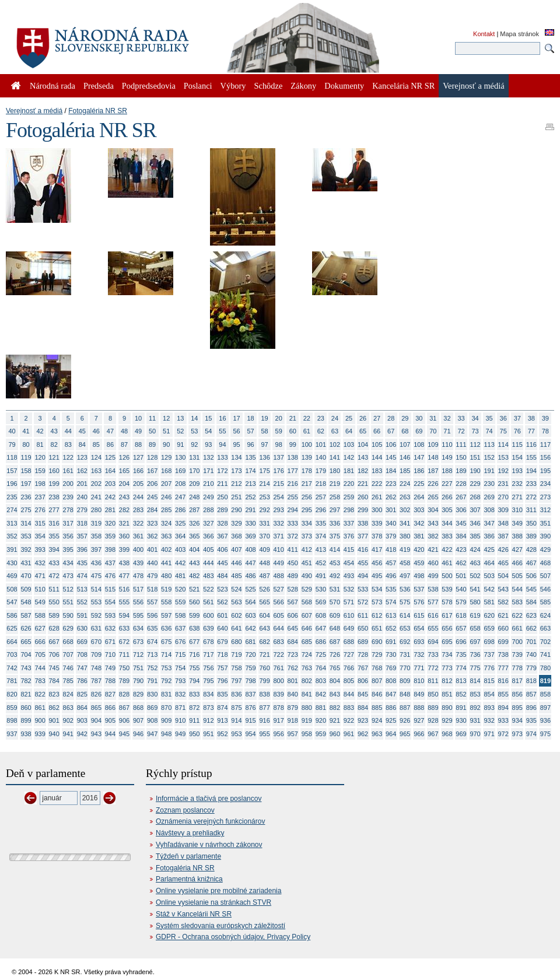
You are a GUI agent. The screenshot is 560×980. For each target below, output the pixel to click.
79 (12, 444)
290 (236, 510)
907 (138, 720)
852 (461, 694)
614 (405, 615)
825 (82, 694)
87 (124, 444)
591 (82, 615)
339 (377, 523)
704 (26, 654)
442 (180, 563)
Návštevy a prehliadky (190, 833)
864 (82, 708)
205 (138, 484)
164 (110, 471)
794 (194, 681)
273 (545, 497)
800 (279, 681)
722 (279, 654)
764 (321, 668)
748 (96, 668)
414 (335, 549)
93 (208, 444)
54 (208, 431)
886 (391, 708)
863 (68, 708)
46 (96, 431)
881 (321, 708)
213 (250, 484)
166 (138, 471)
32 (447, 418)
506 (531, 576)
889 (433, 708)
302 (405, 510)
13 (180, 418)
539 (447, 589)
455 (363, 563)
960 (335, 734)
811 (433, 681)
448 (264, 563)
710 (110, 654)
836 (236, 694)
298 (349, 510)
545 (531, 589)
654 (419, 628)
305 (447, 510)
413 (321, 549)
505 (517, 576)
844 (349, 694)
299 (363, 510)
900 (40, 720)
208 (180, 484)
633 (124, 628)
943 (96, 734)
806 (363, 681)
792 (166, 681)
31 (433, 418)
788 (110, 681)
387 (503, 536)
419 (405, 549)
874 (222, 708)
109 (433, 444)
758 (236, 668)
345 (461, 523)
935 (531, 720)
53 (194, 431)
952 (222, 734)
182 (363, 471)
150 (461, 457)
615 (419, 615)
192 (503, 471)
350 (531, 523)
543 (503, 589)
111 (461, 444)
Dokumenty (344, 86)
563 (236, 602)
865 (96, 708)
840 (293, 694)
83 (68, 444)
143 (363, 457)
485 (236, 576)
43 (54, 431)
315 (40, 523)
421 (433, 549)
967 (433, 734)
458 (405, 563)
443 (194, 563)
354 (40, 536)
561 (208, 602)
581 (489, 602)
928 (433, 720)
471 (40, 576)
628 (54, 628)
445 (222, 563)
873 (208, 708)
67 (391, 431)
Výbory (233, 86)
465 (503, 563)
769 (391, 668)
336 (335, 523)
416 (363, 549)
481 (180, 576)
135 (250, 457)
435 (82, 563)
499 (433, 576)
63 (335, 431)
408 (250, 549)
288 (208, 510)
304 (433, 510)
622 (517, 615)
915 (250, 720)
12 (166, 418)
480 (166, 576)
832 (180, 694)
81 (40, 444)
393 (40, 549)
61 (307, 431)
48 (124, 431)
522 (208, 589)
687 (335, 642)
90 (166, 444)
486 (250, 576)
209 (194, 484)
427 (517, 549)
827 (110, 694)
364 (180, 536)
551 (68, 602)
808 (391, 681)
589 (54, 615)
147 (419, 457)
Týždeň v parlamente (188, 856)
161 (68, 471)
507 (545, 576)
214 (264, 484)
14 (194, 418)
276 (40, 510)
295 (307, 510)
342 (419, 523)
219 (335, 484)
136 (264, 457)
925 (391, 720)
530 (321, 589)
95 (236, 444)
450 (293, 563)
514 (96, 589)
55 (222, 431)
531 (335, 589)
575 (405, 602)
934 (517, 720)
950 (194, 734)
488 (279, 576)
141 (335, 457)
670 (96, 642)
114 (503, 444)
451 (307, 563)
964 (391, 734)
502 (475, 576)
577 (433, 602)
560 (194, 602)
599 (194, 615)
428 (531, 549)
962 (363, 734)
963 (377, 734)
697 (475, 642)
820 (12, 694)
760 (264, 668)
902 (68, 720)
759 (250, 668)
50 (152, 431)
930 (461, 720)
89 (152, 444)
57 (250, 431)
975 (545, 734)
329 (236, 523)
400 (138, 549)
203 (110, 484)
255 (293, 497)
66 (377, 431)
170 (194, 471)
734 (447, 654)
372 (293, 536)
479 (152, 576)
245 (152, 497)
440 (152, 563)
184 (391, 471)
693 (419, 642)
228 (461, 484)
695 (447, 642)
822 (40, 694)
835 (222, 694)
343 (433, 523)
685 (307, 642)
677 (194, 642)
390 (545, 536)
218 (321, 484)
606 (293, 615)
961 (349, 734)
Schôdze (269, 86)
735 (461, 654)
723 (293, 654)
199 (54, 484)
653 (405, 628)
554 (110, 602)
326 (194, 523)
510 (40, 589)
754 (180, 668)
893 (489, 708)
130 (180, 457)
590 (68, 615)
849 (419, 694)
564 (250, 602)
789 (124, 681)
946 (138, 734)
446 (236, 563)
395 (68, 549)
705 (40, 654)
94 (222, 444)
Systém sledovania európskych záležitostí (220, 926)
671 (110, 642)
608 (321, 615)
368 (236, 536)
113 (489, 444)
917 (279, 720)
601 (222, 615)
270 (503, 497)
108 (419, 444)
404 (194, 549)
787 (96, 681)
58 (265, 431)
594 (124, 615)
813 (461, 681)
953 (236, 734)
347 (489, 523)
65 (363, 431)
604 (264, 615)
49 (138, 431)
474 (82, 576)
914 (236, 720)
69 (419, 431)
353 (26, 536)
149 (447, 457)
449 (279, 563)
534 (377, 589)
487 (264, 576)
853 (475, 694)
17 (236, 418)
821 (26, 694)
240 (82, 497)
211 (222, 484)
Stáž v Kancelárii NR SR (194, 914)
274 (12, 510)
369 (250, 536)
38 (531, 418)
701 (531, 642)
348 (503, 523)
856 (517, 694)
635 (152, 628)
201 (82, 484)
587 (26, 615)
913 (222, 720)
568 (307, 602)
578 (447, 602)
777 (503, 668)
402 (166, 549)
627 (40, 628)
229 (475, 484)
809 (405, 681)
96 (250, 444)
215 (279, 484)
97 (265, 444)
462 (461, 563)
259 (349, 497)
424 (475, 549)
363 (166, 536)
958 (307, 734)
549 (40, 602)
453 (335, 563)
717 (208, 654)
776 (489, 668)
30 (419, 418)
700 (517, 642)
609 (335, 615)
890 (447, 708)
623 (531, 615)
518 (152, 589)
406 (222, 549)
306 (461, 510)
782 (26, 681)
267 (461, 497)
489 (293, 576)
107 (405, 444)
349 (517, 523)
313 (12, 523)
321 (124, 523)
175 (264, 471)
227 (447, 484)
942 (82, 734)
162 (82, 471)
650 (363, 628)
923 (363, 720)
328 (222, 523)
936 (545, 720)
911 (194, 720)
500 (447, 576)
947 (152, 734)
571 (349, 602)
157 (12, 471)
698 (489, 642)
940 (54, 734)
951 (208, 734)
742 (12, 668)
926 (405, 720)
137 (279, 457)
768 (377, 668)
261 (377, 497)
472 (54, 576)
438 (124, 563)
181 (349, 471)
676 (180, 642)
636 (166, 628)
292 (264, 510)
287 (194, 510)
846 (377, 694)
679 (222, 642)
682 (264, 642)
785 (68, 681)
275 (26, 510)
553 (96, 602)
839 (279, 694)
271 (517, 497)
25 (349, 418)
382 (433, 536)
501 (461, 576)
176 (279, 471)
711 (124, 654)
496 (391, 576)
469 (12, 576)
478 (138, 576)
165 (124, 471)
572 (363, 602)
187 (433, 471)
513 (82, 589)
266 (447, 497)
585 (545, 602)
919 (307, 720)
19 (265, 418)
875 (236, 708)
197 (26, 484)
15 (208, 418)
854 (489, 694)
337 (349, 523)
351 (545, 523)
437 (110, 563)
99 (293, 444)
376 (349, 536)
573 (377, 602)
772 (433, 668)
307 (475, 510)
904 (96, 720)
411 (293, 549)
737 (489, 654)
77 (531, 431)
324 (166, 523)
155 (531, 457)
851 (447, 694)
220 (349, 484)
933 (503, 720)
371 (279, 536)
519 (166, 589)
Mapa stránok (519, 34)
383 (447, 536)
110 (447, 444)
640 (222, 628)
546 (545, 589)
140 (321, 457)
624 (545, 615)
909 (166, 720)
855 (503, 694)
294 (293, 510)
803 (321, 681)
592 (96, 615)
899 (26, 720)
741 (545, 654)
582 (503, 602)
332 (279, 523)
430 (12, 563)
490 (307, 576)
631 (96, 628)
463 (475, 563)
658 (475, 628)
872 (194, 708)
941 (68, 734)
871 (180, 708)
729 (377, 654)
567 (293, 602)
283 (138, 510)
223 (391, 484)
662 (531, 628)
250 (222, 497)
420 (419, 549)
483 (208, 576)
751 (138, 668)
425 (489, 549)
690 (377, 642)
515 (110, 589)
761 (279, 668)
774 (461, 668)
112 (475, 444)
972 (503, 734)
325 (180, 523)
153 (503, 457)
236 (26, 497)
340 (391, 523)
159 (40, 471)
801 (293, 681)
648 (335, 628)
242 (110, 497)
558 (166, 602)
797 (236, 681)
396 (82, 549)
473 (68, 576)
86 (110, 444)
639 (208, 628)
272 (531, 497)
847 (391, 694)
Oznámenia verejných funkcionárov (210, 821)
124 (96, 457)
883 (349, 708)
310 (517, 510)
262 (391, 497)
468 (545, 563)
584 (531, 602)
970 (475, 734)
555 (124, 602)
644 (279, 628)
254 (279, 497)
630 (82, 628)
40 (12, 431)
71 (447, 431)
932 (489, 720)
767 (363, 668)
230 (489, 484)
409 (264, 549)
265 (433, 497)
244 (138, 497)
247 (180, 497)
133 (222, 457)
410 (279, 549)
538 (433, 589)
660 (503, 628)
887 (405, 708)
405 (208, 549)
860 (26, 708)
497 (405, 576)
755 (194, 668)
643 (264, 628)
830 (152, 694)
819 (545, 681)
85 (96, 444)
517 (138, 589)
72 (461, 431)
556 (138, 602)
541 (475, 589)
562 (222, 602)
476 (110, 576)
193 (517, 471)
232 (517, 484)
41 (26, 431)
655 (433, 628)
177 (293, 471)
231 (503, 484)
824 (68, 694)
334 (307, 523)
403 (180, 549)
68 (405, 431)
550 (54, 602)
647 (321, 628)
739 (517, 654)
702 (545, 642)
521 (194, 589)
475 (96, 576)
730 (391, 654)
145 (391, 457)
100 (307, 444)
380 (405, 536)
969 (461, 734)
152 (489, 457)
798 (250, 681)
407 (236, 549)
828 (124, 694)
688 (349, 642)
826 (96, 694)
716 (194, 654)
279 (82, 510)
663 (545, 628)
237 (40, 497)
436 (96, 563)
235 (12, 497)
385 (475, 536)
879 (293, 708)
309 (503, 510)
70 (433, 431)
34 (475, 418)
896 (531, 708)
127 (138, 457)
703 (12, 654)
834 (208, 694)
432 (40, 563)
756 (208, 668)
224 (405, 484)
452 (321, 563)
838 (264, 694)
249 (208, 497)
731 (405, 654)
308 (489, 510)
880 (307, 708)
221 (363, 484)
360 (124, 536)
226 (433, 484)
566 (279, 602)
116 (531, 444)
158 (26, 471)
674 (152, 642)
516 (124, 589)
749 (110, 668)
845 (363, 694)
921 (335, 720)
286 (180, 510)
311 (531, 510)
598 (180, 615)
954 (250, 734)
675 (166, 642)
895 (517, 708)
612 (377, 615)
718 (222, 654)
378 (377, 536)
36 (503, 418)
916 (264, 720)
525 (250, 589)
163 (96, 471)
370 (264, 536)
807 (377, 681)
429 (545, 549)
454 (349, 563)
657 (461, 628)
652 (391, 628)
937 (12, 734)
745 (54, 668)
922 (349, 720)
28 (391, 418)
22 (307, 418)
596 (152, 615)
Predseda (99, 86)
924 (377, 720)
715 (180, 654)
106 (391, 444)
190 (475, 471)
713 (152, 654)
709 (96, 654)
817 (517, 681)
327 (208, 523)
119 (26, 457)
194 (531, 471)
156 (545, 457)
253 (264, 497)
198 (40, 484)
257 (321, 497)
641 (236, 628)
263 (405, 497)
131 (194, 457)
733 (433, 654)
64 (349, 431)
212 (236, 484)
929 (447, 720)
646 (307, 628)
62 (321, 431)
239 (68, 497)
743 (26, 668)
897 (545, 708)
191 (489, 471)
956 (279, 734)
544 (517, 589)
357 (82, 536)
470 (26, 576)
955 (264, 734)
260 (363, 497)
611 (363, 615)
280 (96, 510)
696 (461, 642)
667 (54, 642)
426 (503, 549)
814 (475, 681)
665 (26, 642)
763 (307, 668)
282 (124, 510)
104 (363, 444)
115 (517, 444)
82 (54, 444)
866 (110, 708)
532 (349, 589)
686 (321, 642)
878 (279, 708)
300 (377, 510)
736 (475, 654)
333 (293, 523)
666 (40, 642)
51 (166, 431)
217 (307, 484)
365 (194, 536)
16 (222, 418)
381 (419, 536)
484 (222, 576)
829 (138, 694)
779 (531, 668)
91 (180, 444)
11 (152, 418)
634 (138, 628)
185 (405, 471)
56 (236, 431)
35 (489, 418)
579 (461, 602)
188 (447, 471)
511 (54, 589)
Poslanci (198, 86)
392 (26, 549)
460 (433, 563)
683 (279, 642)
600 (208, 615)
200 (68, 484)
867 (124, 708)
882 (335, 708)
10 (138, 418)
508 (12, 589)
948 (166, 734)
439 (138, 563)
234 (545, 484)
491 (321, 576)
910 (180, 720)
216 (293, 484)
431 (26, 563)
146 (405, 457)
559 (180, 602)
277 (54, 510)
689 (363, 642)
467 (531, 563)
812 (447, 681)
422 (447, 549)
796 (222, 681)
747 (82, 668)
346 (475, 523)
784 (54, 681)
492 (335, 576)
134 (236, 457)
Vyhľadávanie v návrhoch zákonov (209, 845)
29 (405, 418)
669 (82, 642)
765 (335, 668)
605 (279, 615)
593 (110, 615)
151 (475, 457)
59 (279, 431)
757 (222, 668)
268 (475, 497)
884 (363, 708)
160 (54, 471)
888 (419, 708)
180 (335, 471)
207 (166, 484)
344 (447, 523)
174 (250, 471)
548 (26, 602)
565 (264, 602)
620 (489, 615)
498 (419, 576)
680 (236, 642)
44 (68, 431)
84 (82, 444)
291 (250, 510)
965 (405, 734)
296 (321, 510)
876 (250, 708)
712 (138, 654)
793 (180, 681)
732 (419, 654)
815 (489, 681)
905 (110, 720)
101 (321, 444)
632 (110, 628)
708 (82, 654)
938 (26, 734)
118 (12, 457)
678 (208, 642)
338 (363, 523)
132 (208, 457)
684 (293, 642)
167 (152, 471)
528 (293, 589)
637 (180, 628)
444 (208, 563)
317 (68, 523)
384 (461, 536)
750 (124, 668)
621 (503, 615)
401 (152, 549)
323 (152, 523)
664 (12, 642)
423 (461, 549)
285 (166, 510)
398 (110, 549)
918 (293, 720)
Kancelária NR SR (403, 86)
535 (391, 589)
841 (307, 694)
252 (250, 497)
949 (180, 734)
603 (250, 615)
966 (419, 734)
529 (307, 589)
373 (307, 536)
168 (166, 471)
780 (545, 668)
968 (447, 734)
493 (349, 576)
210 (208, 484)
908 (152, 720)
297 (335, 510)
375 (335, 536)
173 (236, 471)
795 (208, 681)
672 (124, 642)
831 (166, 694)
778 (517, 668)
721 (264, 654)
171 (208, 471)
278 (68, 510)
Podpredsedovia (149, 86)
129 (166, 457)
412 (307, 549)
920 (321, 720)
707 (68, 654)
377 (363, 536)
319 (96, 523)
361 (138, 536)
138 (293, 457)
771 (419, 668)
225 (419, 484)
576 (419, 602)
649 (349, 628)
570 (335, 602)
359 (110, 536)
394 (54, 549)
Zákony (303, 86)
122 (68, 457)
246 (166, 497)
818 (531, 681)
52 (180, 431)
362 (152, 536)
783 (40, 681)
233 (531, 484)
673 (138, 642)
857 (531, 694)
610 (349, 615)
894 (503, 708)
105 (377, 444)
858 (545, 694)
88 (138, 444)
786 (82, 681)
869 (152, 708)
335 (321, 523)
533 (363, 589)
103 (349, 444)
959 (321, 734)
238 (54, 497)
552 (82, 602)
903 (82, 720)
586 (12, 615)
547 (12, 602)
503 (489, 576)
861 (40, 708)
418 (391, 549)
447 (250, 563)
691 (391, 642)
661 (517, 628)
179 (321, 471)
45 (82, 431)
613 (391, 615)
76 (517, 431)
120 (40, 457)
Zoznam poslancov (185, 810)
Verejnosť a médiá (34, 111)
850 (433, 694)
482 (194, 576)
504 (503, 576)
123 (82, 457)
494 (363, 576)
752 (152, 668)
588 (40, 615)
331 (264, 523)
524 (236, 589)
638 (194, 628)
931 (475, 720)
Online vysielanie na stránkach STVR (213, 902)
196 (12, 484)
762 (293, 668)
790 (138, 681)
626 (26, 628)
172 (222, 471)
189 (461, 471)
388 (517, 536)
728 (363, 654)
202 (96, 484)
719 (236, 654)
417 (377, 549)
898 (12, 720)
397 (96, 549)
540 (461, 589)
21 (293, 418)
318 (82, 523)
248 (194, 497)
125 (110, 457)
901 (54, 720)
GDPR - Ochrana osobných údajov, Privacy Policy (233, 937)
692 (405, 642)
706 (54, 654)
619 (475, 615)
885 (377, 708)
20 (279, 418)
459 (419, 563)
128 (152, 457)
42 (40, 431)
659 (489, 628)
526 (264, 589)
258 (335, 497)
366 (208, 536)
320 (110, 523)
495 (377, 576)
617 (447, 615)
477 (124, 576)
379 (391, 536)
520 (180, 589)
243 (124, 497)
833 (194, 694)
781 (12, 681)
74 (489, 431)
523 (222, 589)
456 (377, 563)
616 (433, 615)
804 (335, 681)
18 (250, 418)
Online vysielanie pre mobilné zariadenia (218, 891)
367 (222, 536)
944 (110, 734)
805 (349, 681)
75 (503, 431)
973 (517, 734)
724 (307, 654)
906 (124, 720)
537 (419, 589)
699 (503, 642)
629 (68, 628)
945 (124, 734)
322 (138, 523)
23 (321, 418)
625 (12, 628)
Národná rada (52, 86)
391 (12, 549)
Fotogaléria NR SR (98, 111)
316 (54, 523)
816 (503, 681)
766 (349, 668)
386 (489, 536)
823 (54, 694)
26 (363, 418)
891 (461, 708)
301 (391, 510)
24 (335, 418)
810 (419, 681)
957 (293, 734)
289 (222, 510)
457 (391, 563)
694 (433, 642)
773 (447, 668)
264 (419, 497)
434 (68, 563)
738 (503, 654)
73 (475, 431)
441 (166, 563)
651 (377, 628)
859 (12, 708)
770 (405, 668)
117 (545, 444)
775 (475, 668)
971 (489, 734)
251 (236, 497)
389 (531, 536)
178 (307, 471)
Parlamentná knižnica (189, 879)
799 (264, 681)
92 (194, 444)
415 (349, 549)
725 (321, 654)
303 (419, 510)
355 (54, 536)
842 (321, 694)
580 (475, 602)
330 (250, 523)
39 (545, 418)
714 (166, 654)
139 (307, 457)
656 (447, 628)
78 (545, 431)
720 (250, 654)
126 (124, 457)
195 (545, 471)
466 (517, 563)
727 (349, 654)
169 (180, 471)
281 (110, 510)
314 (26, 523)
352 (12, 536)
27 (377, 418)
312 (545, 510)
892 (475, 708)
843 (335, 694)
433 (54, 563)
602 (236, 615)
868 (138, 708)
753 (166, 668)
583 (517, 602)
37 (517, 418)
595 (138, 615)
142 (349, 457)
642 (250, 628)
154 (517, 457)
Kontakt (484, 34)
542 (489, 589)
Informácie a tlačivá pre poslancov (209, 799)
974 (531, 734)
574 (391, 602)
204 (124, 484)
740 (531, 654)
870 (166, 708)
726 (335, 654)
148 (433, 457)
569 (321, 602)
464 (489, 563)
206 (152, 484)
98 (279, 444)
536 (405, 589)
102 (335, 444)
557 (152, 602)
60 (293, 431)
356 (68, 536)
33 (461, 418)
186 (419, 471)
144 (377, 457)
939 (40, 734)
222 (377, 484)
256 (307, 497)
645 (293, 628)
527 (279, 589)
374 (321, 536)
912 (208, 720)
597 (166, 615)
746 (68, 668)
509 (26, 589)
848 (405, 694)
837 (250, 694)
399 (124, 549)
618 (461, 615)
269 (489, 497)
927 (419, 720)
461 (447, 563)
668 (68, 642)
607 (307, 615)
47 (110, 431)
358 (96, 536)
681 (250, 642)
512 (68, 589)
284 (152, 510)
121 (54, 457)
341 (405, 523)
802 (307, 681)
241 (96, 497)
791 (152, 681)
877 (264, 708)
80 (26, 444)
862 (54, 708)
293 (279, 510)
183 (377, 471)
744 (40, 668)
